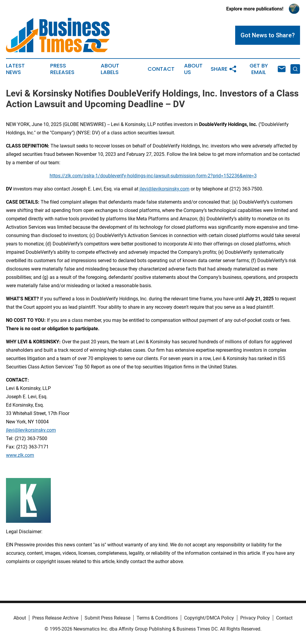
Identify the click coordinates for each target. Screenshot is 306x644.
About (20, 618)
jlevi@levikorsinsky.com (165, 189)
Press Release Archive (55, 618)
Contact (161, 69)
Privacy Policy (255, 618)
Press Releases (62, 69)
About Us (193, 69)
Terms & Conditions (157, 618)
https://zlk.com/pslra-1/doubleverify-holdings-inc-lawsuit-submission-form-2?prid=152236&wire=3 (153, 176)
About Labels (110, 69)
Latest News (15, 69)
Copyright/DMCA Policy (209, 618)
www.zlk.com (20, 455)
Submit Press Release (107, 618)
